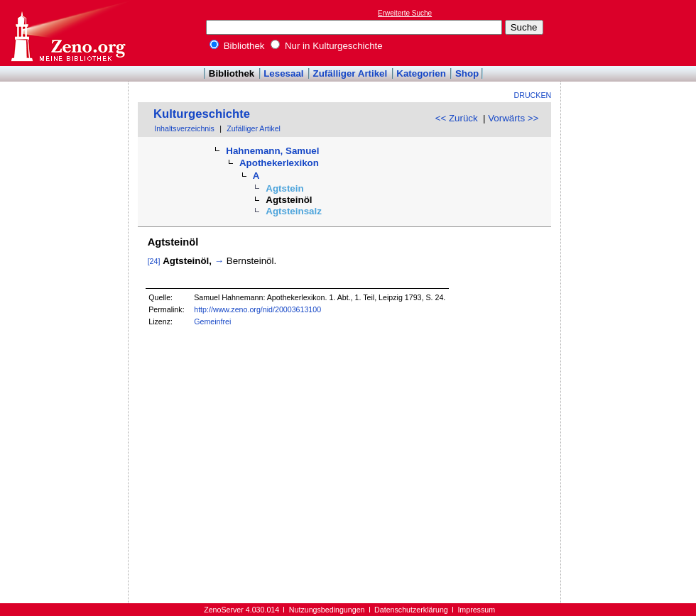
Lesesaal (283, 73)
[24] (154, 261)
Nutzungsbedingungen (327, 610)
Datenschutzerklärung (411, 610)
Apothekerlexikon (279, 163)
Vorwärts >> (513, 118)
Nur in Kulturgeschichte (327, 46)
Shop (467, 73)
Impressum (476, 610)
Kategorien (421, 73)
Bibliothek (237, 46)
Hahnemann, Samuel (272, 151)
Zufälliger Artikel (350, 73)
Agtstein (284, 188)
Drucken (533, 95)
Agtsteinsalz (294, 211)
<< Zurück (457, 118)
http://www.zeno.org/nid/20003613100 (257, 309)
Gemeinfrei (212, 321)
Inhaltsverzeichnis (184, 128)
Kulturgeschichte (202, 114)
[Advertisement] (631, 33)
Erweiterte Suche (405, 13)
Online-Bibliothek (67, 33)
